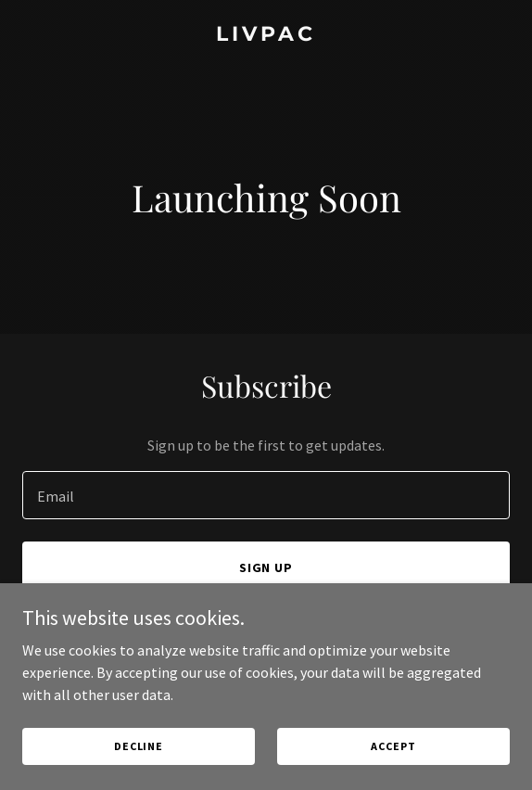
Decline (139, 746)
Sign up (266, 567)
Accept (393, 746)
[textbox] (266, 495)
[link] (266, 35)
